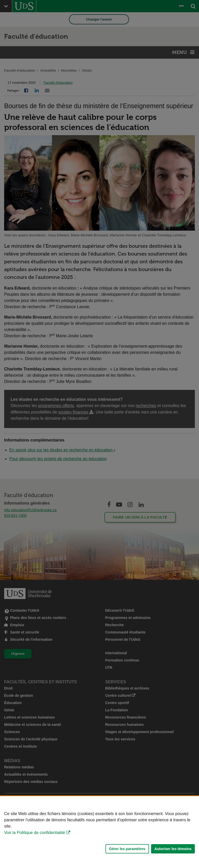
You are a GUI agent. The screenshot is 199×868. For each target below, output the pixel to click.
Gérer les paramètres (127, 849)
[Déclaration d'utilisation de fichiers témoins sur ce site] (99, 832)
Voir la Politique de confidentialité (35, 833)
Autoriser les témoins (173, 849)
